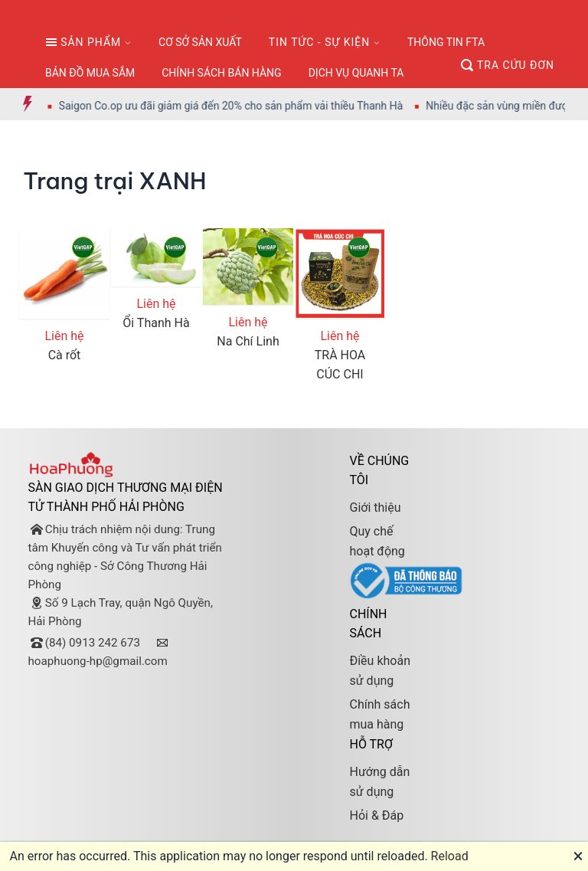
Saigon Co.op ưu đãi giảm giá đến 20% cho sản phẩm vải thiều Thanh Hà (241, 106)
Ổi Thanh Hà (156, 323)
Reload (450, 856)
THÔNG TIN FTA (446, 42)
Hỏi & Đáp (376, 815)
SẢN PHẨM (83, 42)
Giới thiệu (375, 508)
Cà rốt (65, 355)
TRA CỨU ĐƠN (508, 65)
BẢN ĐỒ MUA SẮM (90, 73)
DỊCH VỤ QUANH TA (356, 73)
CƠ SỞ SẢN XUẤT (200, 42)
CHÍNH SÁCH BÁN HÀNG (221, 73)
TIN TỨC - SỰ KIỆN (319, 42)
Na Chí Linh (248, 341)
